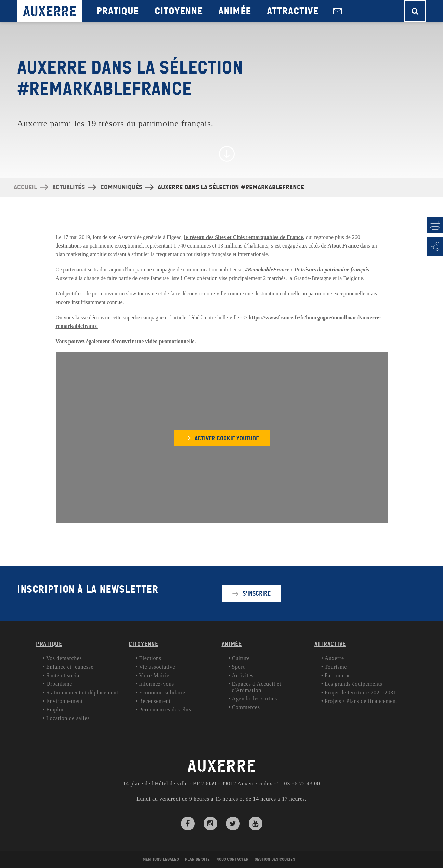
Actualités (69, 187)
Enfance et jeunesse (70, 667)
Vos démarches (64, 658)
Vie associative (157, 667)
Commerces (246, 707)
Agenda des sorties (255, 699)
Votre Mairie (154, 675)
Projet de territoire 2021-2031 (361, 692)
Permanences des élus (165, 710)
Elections (150, 658)
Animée (235, 11)
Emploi (55, 710)
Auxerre (334, 658)
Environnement (64, 701)
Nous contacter (338, 11)
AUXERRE (222, 766)
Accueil (25, 187)
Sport (238, 667)
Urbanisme (59, 684)
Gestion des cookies (275, 859)
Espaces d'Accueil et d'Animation (257, 687)
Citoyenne (179, 11)
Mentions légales (161, 859)
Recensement (155, 701)
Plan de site (197, 859)
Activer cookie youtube (227, 438)
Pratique (118, 11)
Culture (241, 658)
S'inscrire (257, 593)
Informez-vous (157, 684)
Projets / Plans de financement (361, 701)
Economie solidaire (162, 692)
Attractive (293, 11)
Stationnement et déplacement (82, 692)
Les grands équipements (354, 684)
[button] (415, 11)
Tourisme (336, 667)
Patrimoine (338, 675)
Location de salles (68, 718)
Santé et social (64, 675)
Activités (243, 675)
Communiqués (121, 187)
